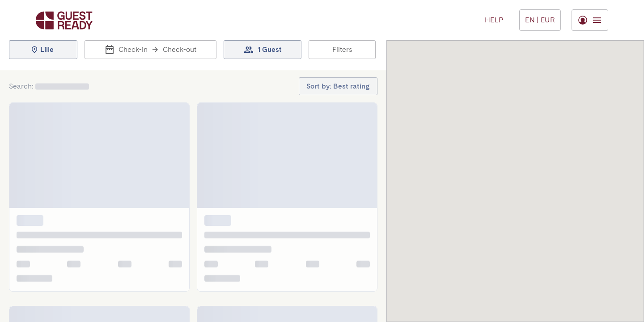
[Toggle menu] (540, 20)
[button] (43, 50)
